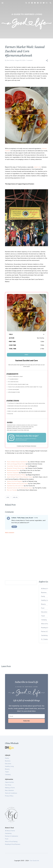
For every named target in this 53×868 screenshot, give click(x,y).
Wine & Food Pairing (11, 842)
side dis (15, 497)
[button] (47, 61)
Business (8, 761)
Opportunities (9, 782)
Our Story (8, 785)
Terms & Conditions (11, 793)
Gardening (8, 833)
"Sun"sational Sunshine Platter (16, 475)
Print (26, 355)
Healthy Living (9, 766)
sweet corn (37, 167)
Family (7, 758)
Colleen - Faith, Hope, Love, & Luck (22, 518)
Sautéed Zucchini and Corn (15, 486)
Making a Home (10, 788)
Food (7, 839)
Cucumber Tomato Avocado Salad (17, 466)
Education (8, 764)
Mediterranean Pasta (13, 470)
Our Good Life (34, 861)
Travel (7, 772)
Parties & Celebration (12, 836)
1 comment (30, 60)
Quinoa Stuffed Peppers (15, 481)
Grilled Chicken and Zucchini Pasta (17, 483)
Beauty (7, 769)
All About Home (10, 831)
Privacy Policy (9, 796)
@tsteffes (20, 439)
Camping (8, 774)
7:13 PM (36, 518)
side (8, 497)
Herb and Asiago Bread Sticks (16, 464)
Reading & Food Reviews (13, 844)
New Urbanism (9, 790)
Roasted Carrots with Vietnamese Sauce (20, 488)
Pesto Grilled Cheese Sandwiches (17, 462)
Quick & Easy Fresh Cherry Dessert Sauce (20, 477)
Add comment (10, 533)
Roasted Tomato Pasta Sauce (16, 468)
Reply (14, 527)
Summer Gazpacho (13, 473)
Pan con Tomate (12, 490)
